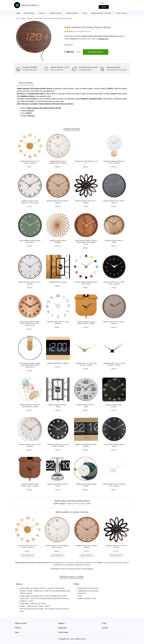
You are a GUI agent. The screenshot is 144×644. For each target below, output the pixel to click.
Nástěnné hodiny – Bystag (58, 282)
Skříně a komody (72, 13)
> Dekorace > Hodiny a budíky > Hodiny (36, 19)
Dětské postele (55, 13)
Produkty (23, 19)
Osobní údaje (63, 632)
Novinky (18, 628)
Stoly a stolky (122, 13)
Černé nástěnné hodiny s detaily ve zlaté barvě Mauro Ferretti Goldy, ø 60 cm (30, 365)
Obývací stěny (29, 13)
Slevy (17, 632)
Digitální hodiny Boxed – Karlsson (58, 363)
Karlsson (74, 39)
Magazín (62, 623)
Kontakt (105, 628)
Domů (18, 13)
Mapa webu (63, 628)
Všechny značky (21, 623)
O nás (104, 623)
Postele (42, 13)
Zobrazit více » (104, 39)
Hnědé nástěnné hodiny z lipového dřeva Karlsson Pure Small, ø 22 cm (86, 242)
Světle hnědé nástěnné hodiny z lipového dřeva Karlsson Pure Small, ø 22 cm (30, 324)
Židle (85, 13)
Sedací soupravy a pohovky (101, 13)
